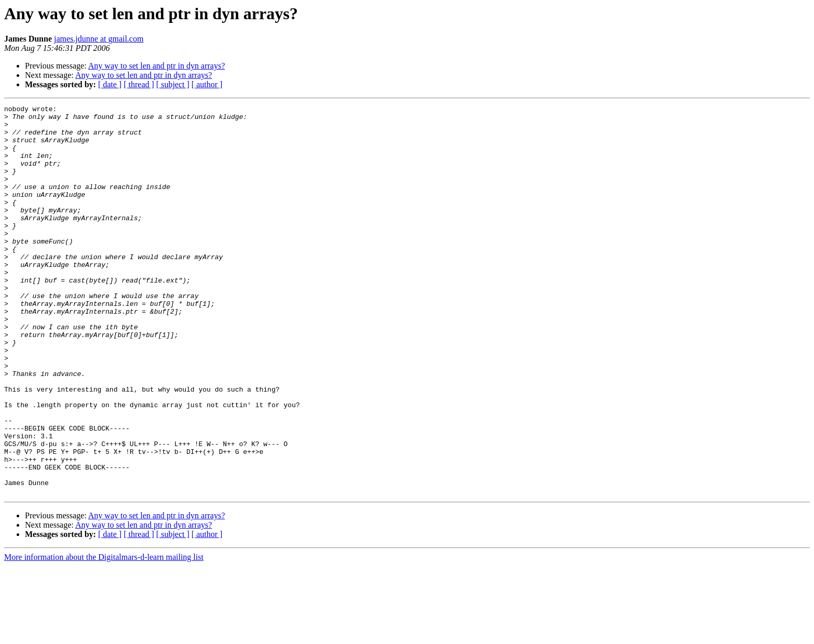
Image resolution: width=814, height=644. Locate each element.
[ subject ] (173, 84)
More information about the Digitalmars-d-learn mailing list (104, 635)
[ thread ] (139, 84)
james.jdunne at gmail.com (99, 39)
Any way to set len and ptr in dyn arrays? (157, 66)
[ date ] (110, 84)
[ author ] (207, 84)
